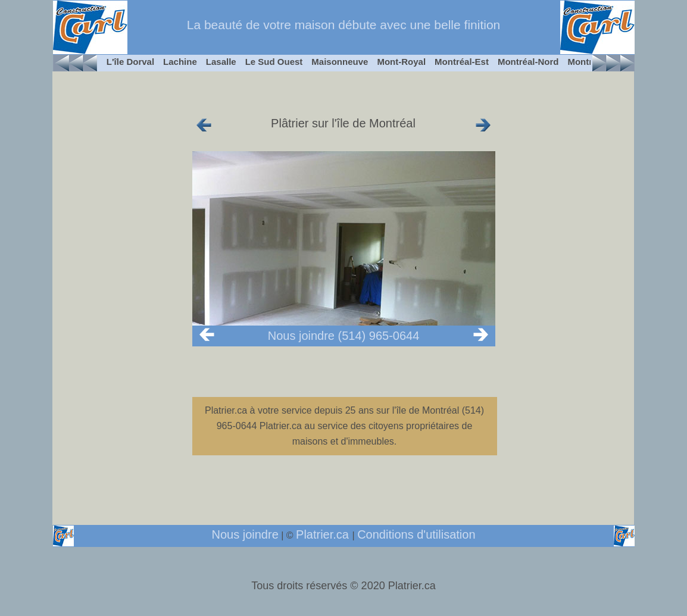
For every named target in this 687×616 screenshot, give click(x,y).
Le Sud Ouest (274, 62)
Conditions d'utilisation (416, 534)
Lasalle (221, 62)
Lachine (180, 62)
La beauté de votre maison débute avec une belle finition (344, 25)
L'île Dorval (130, 62)
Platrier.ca (324, 534)
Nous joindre (245, 534)
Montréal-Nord (528, 62)
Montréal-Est (462, 62)
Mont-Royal (401, 62)
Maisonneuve (340, 62)
